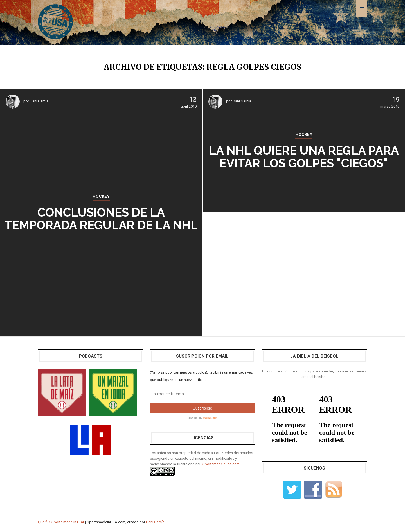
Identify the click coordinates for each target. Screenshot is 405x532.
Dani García (39, 101)
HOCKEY (101, 196)
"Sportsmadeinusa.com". (221, 464)
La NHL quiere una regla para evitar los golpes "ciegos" (304, 157)
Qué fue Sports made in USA (61, 522)
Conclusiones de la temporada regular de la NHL (101, 219)
